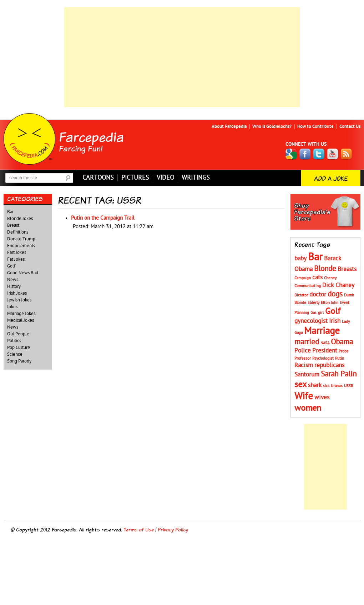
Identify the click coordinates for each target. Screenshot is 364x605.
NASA (325, 343)
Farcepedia (91, 137)
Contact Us (350, 126)
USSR (349, 386)
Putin (340, 358)
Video (165, 178)
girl (321, 313)
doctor (318, 295)
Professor (303, 358)
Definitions (18, 232)
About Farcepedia (229, 126)
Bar (10, 212)
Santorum (307, 375)
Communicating (308, 286)
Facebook (305, 154)
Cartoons (98, 178)
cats (317, 277)
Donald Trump (21, 239)
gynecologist (311, 321)
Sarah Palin (339, 374)
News (13, 327)
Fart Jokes (17, 252)
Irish (335, 321)
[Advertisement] (182, 57)
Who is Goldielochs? (272, 126)
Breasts (347, 269)
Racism (304, 365)
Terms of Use (139, 529)
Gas (314, 313)
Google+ (291, 154)
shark (315, 385)
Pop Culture (19, 347)
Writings (196, 178)
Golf (11, 266)
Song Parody (19, 361)
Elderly (314, 303)
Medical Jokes (21, 320)
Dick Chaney (338, 285)
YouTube (333, 154)
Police (303, 351)
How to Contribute (315, 126)
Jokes (12, 307)
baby (300, 259)
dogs (335, 294)
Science (15, 354)
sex (300, 384)
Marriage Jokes (21, 314)
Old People (18, 334)
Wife (304, 396)
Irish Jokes (17, 293)
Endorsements (21, 246)
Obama (342, 342)
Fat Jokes (16, 259)
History (14, 286)
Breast (13, 225)
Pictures (135, 178)
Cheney (330, 278)
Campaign (303, 278)
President (325, 351)
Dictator (301, 295)
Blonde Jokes (20, 219)
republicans (329, 365)
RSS (347, 154)
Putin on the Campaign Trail (103, 218)
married (307, 342)
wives (322, 397)
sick (326, 386)
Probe (344, 351)
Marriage (322, 331)
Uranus (337, 386)
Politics (14, 341)
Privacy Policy (173, 529)
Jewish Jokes (19, 300)
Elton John (330, 303)
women (308, 408)
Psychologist (323, 358)
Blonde (325, 269)
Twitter (319, 154)
